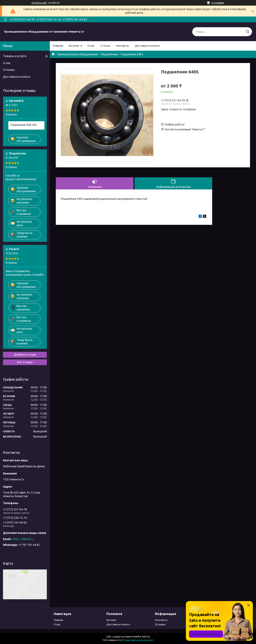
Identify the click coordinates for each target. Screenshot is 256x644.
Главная (58, 46)
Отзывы (9, 70)
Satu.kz (146, 637)
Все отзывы (25, 362)
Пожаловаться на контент (138, 640)
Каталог (74, 46)
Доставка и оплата (147, 46)
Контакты (123, 46)
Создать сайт (39, 3)
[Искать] (248, 32)
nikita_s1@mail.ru (23, 539)
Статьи (105, 46)
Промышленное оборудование (78, 54)
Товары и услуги (15, 56)
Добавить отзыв (25, 355)
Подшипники (109, 54)
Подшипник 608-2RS (24, 125)
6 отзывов (218, 3)
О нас (91, 46)
